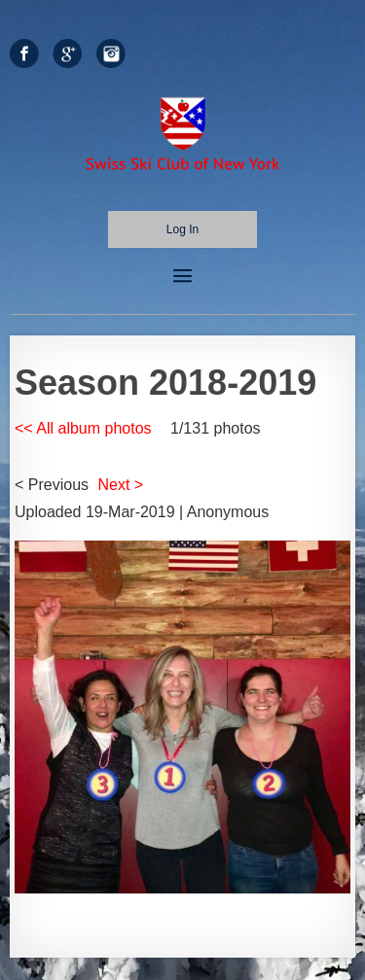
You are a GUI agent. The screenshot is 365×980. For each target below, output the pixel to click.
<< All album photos (83, 428)
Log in (182, 229)
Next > (121, 485)
